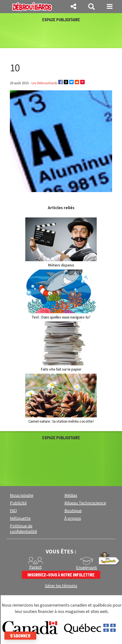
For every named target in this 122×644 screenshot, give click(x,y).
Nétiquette (20, 518)
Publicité (18, 503)
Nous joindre (22, 495)
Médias (71, 495)
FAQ (13, 511)
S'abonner (20, 636)
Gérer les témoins (61, 586)
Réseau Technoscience (85, 503)
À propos (73, 518)
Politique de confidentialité (23, 529)
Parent (36, 567)
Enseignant (86, 568)
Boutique (73, 511)
